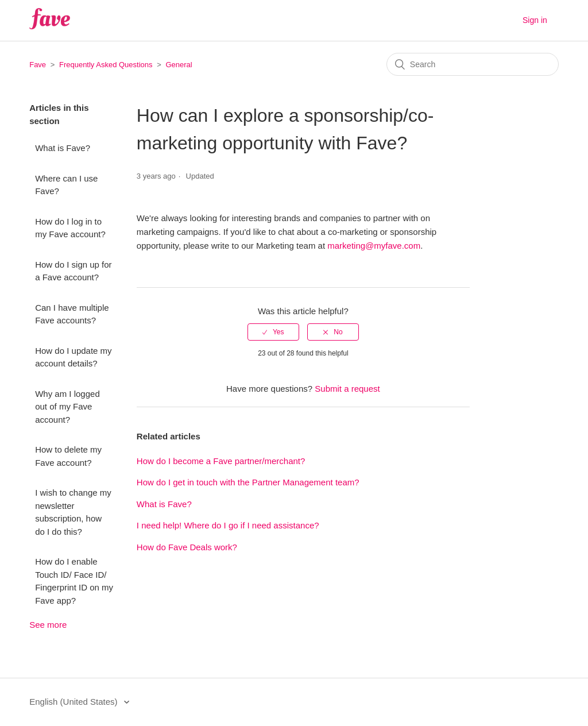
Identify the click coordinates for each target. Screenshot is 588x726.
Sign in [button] (535, 20)
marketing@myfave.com (374, 246)
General (179, 65)
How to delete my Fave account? (68, 456)
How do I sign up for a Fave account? (73, 271)
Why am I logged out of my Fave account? (67, 407)
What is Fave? (63, 148)
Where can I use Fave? (66, 185)
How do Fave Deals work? (187, 547)
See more (48, 625)
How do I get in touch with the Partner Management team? (248, 482)
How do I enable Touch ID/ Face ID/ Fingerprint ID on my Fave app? (74, 581)
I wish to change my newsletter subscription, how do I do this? (73, 512)
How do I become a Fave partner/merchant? (221, 461)
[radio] (273, 332)
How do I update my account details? (73, 357)
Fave (38, 65)
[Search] (473, 64)
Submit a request (347, 389)
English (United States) (75, 702)
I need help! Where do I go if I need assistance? (228, 525)
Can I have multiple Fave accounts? (72, 314)
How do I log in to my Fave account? (70, 228)
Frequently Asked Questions (106, 65)
